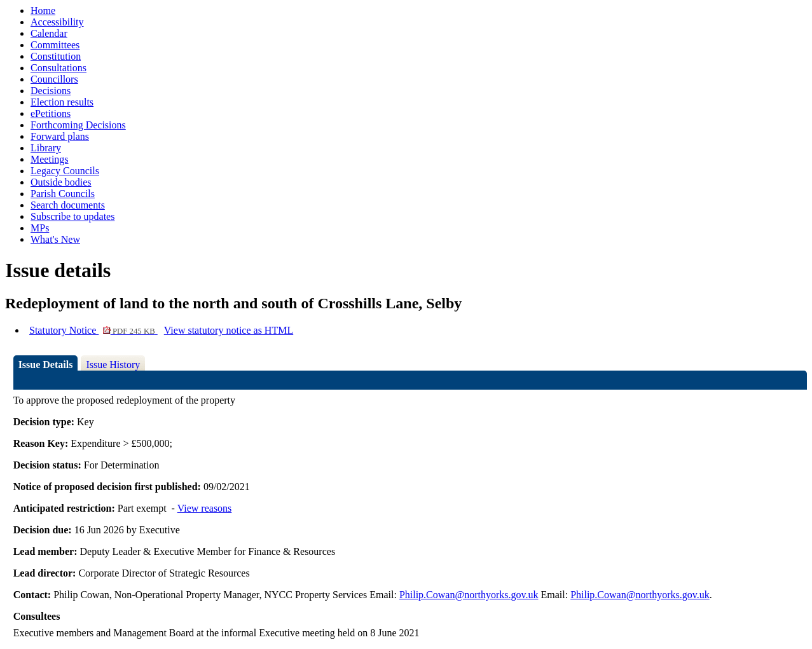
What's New (55, 239)
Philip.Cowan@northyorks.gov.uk (469, 595)
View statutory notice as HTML (229, 330)
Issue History (113, 365)
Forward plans (60, 136)
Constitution (56, 56)
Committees (55, 45)
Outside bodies (61, 182)
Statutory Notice (93, 330)
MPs (40, 228)
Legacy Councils (65, 171)
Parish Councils (63, 194)
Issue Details (46, 365)
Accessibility (57, 22)
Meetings (50, 159)
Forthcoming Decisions (78, 125)
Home (43, 10)
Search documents (68, 205)
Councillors (54, 79)
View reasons (205, 508)
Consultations (58, 68)
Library (46, 148)
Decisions (51, 91)
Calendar (49, 33)
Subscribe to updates (72, 216)
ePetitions (51, 113)
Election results (62, 102)
